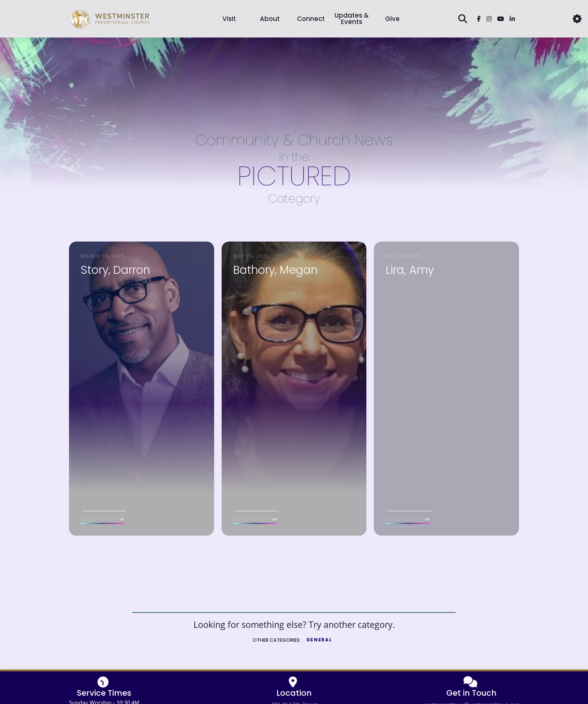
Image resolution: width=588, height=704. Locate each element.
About (270, 19)
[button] (577, 19)
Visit (229, 19)
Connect (311, 19)
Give (392, 19)
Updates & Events (352, 19)
